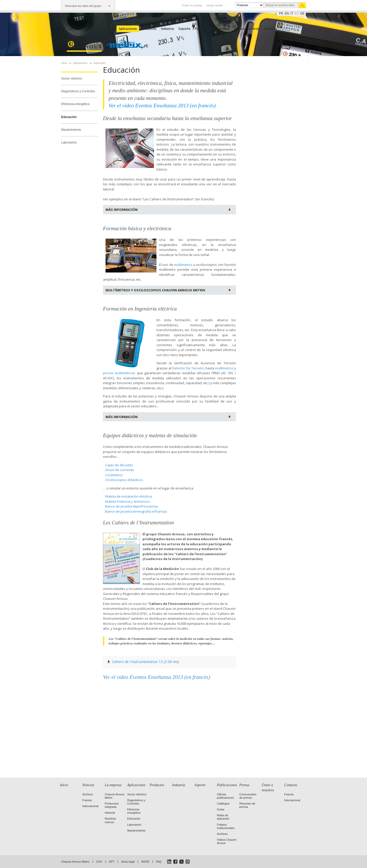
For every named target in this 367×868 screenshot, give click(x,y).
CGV (99, 862)
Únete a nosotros (246, 29)
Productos (149, 29)
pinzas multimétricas (119, 373)
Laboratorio (69, 142)
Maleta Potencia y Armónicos (128, 501)
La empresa (106, 29)
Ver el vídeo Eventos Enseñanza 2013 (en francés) (156, 677)
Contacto (271, 29)
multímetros (183, 265)
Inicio (72, 29)
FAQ (159, 862)
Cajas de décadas (119, 465)
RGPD (145, 862)
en (287, 14)
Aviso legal (128, 862)
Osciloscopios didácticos (124, 480)
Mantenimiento (71, 130)
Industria (167, 29)
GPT (112, 862)
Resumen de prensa (247, 805)
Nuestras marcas (110, 820)
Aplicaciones (128, 29)
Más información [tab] (122, 210)
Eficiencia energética (75, 104)
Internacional (90, 806)
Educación (69, 117)
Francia (87, 800)
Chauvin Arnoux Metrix (75, 862)
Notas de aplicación (223, 817)
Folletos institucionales (226, 826)
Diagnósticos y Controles (78, 91)
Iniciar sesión (215, 5)
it (292, 14)
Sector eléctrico (72, 79)
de (302, 14)
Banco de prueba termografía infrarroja (136, 511)
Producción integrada (112, 805)
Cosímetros (114, 475)
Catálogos (223, 804)
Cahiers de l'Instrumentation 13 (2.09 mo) (145, 662)
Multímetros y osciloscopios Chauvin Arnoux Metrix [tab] (155, 290)
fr (281, 14)
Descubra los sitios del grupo (83, 6)
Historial (110, 813)
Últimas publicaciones (225, 796)
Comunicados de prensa (248, 796)
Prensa (224, 29)
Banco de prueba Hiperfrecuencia (132, 506)
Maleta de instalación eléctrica (129, 496)
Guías (221, 809)
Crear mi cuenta (192, 5)
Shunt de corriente (120, 470)
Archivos (88, 794)
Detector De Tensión (188, 368)
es (297, 14)
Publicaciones (205, 29)
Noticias (87, 29)
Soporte (184, 29)
